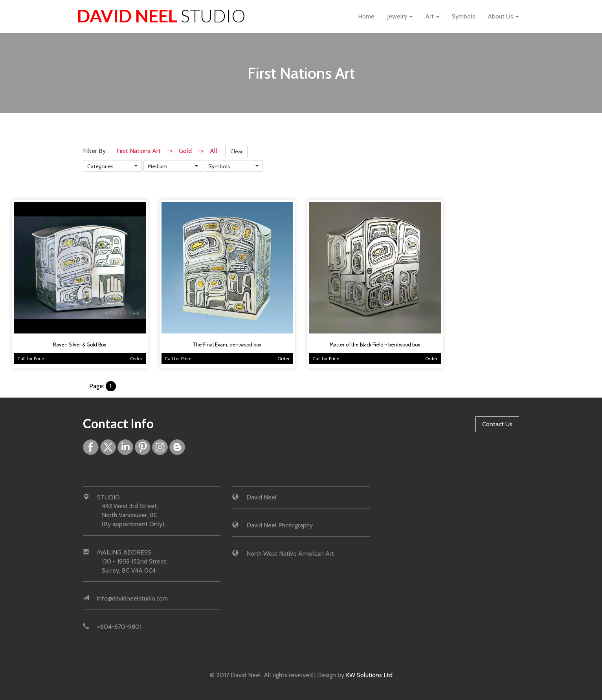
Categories (100, 166)
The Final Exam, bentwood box (227, 345)
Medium (158, 166)
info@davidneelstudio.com (132, 599)
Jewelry (400, 16)
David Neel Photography (280, 525)
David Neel (162, 16)
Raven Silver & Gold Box (80, 345)
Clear (236, 151)
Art (432, 16)
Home (366, 16)
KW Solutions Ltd (369, 675)
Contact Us (497, 424)
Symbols (463, 16)
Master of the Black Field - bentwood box (375, 345)
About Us (503, 16)
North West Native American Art (290, 554)
